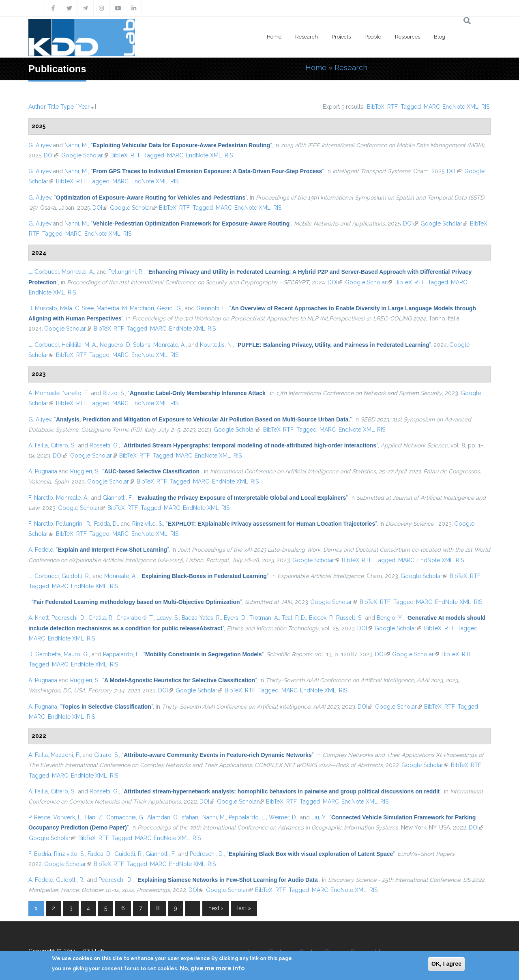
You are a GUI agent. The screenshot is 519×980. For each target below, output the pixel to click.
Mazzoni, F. (65, 755)
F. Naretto (41, 498)
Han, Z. (94, 817)
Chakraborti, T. (135, 618)
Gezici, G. (169, 308)
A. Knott (39, 618)
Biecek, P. (321, 618)
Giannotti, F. (211, 308)
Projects (341, 37)
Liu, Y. (319, 817)
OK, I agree (446, 964)
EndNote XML (460, 107)
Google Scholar (85, 155)
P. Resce (39, 817)
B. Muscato (43, 308)
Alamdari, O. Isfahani (173, 817)
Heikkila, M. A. (79, 345)
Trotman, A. (264, 618)
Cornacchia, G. (125, 817)
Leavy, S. (168, 618)
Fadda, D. (106, 524)
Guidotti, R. (76, 576)
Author (37, 107)
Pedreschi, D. (69, 618)
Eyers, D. (235, 618)
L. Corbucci (44, 272)
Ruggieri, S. (85, 471)
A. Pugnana (43, 471)
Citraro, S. (63, 445)
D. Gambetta (45, 654)
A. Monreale (44, 393)
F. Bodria (40, 854)
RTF (392, 107)
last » (244, 908)
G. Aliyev (40, 145)
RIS (485, 107)
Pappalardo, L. (122, 654)
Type (67, 107)
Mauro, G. (76, 654)
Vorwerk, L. (68, 817)
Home (274, 37)
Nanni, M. (76, 145)
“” (181, 145)
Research (307, 37)
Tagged (411, 107)
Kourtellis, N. (216, 345)
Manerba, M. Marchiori (125, 308)
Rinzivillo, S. (148, 524)
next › (216, 908)
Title (53, 107)
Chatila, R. (101, 618)
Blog (440, 37)
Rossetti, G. (104, 445)
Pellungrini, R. (126, 272)
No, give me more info (212, 968)
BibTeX (376, 107)
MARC (432, 107)
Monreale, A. (78, 272)
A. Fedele (41, 550)
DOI (51, 155)
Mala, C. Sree (77, 308)
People (373, 37)
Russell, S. (349, 618)
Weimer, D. (283, 817)
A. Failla (38, 445)
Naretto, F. (75, 393)
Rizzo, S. (114, 393)
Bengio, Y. (390, 618)
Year (84, 107)
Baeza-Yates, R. (201, 618)
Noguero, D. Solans (125, 345)
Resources (407, 37)
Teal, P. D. (294, 618)
